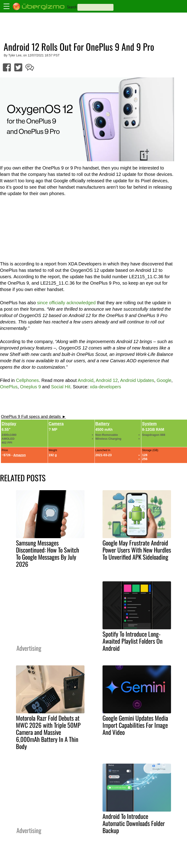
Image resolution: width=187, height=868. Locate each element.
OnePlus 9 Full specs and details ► (33, 417)
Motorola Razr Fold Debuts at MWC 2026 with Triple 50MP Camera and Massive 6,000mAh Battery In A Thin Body (48, 732)
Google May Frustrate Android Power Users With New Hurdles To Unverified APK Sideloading (137, 550)
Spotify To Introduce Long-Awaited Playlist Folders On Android (133, 641)
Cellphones (27, 380)
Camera (56, 424)
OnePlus (9, 387)
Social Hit (61, 387)
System (149, 424)
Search (72, 7)
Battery (103, 424)
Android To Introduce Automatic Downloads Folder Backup (134, 823)
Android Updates (137, 380)
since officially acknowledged (66, 303)
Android (86, 380)
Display (9, 424)
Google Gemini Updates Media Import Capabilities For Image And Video (135, 725)
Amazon (19, 455)
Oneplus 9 (30, 387)
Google (164, 380)
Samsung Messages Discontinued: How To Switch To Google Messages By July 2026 (47, 553)
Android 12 (107, 380)
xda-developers (106, 387)
